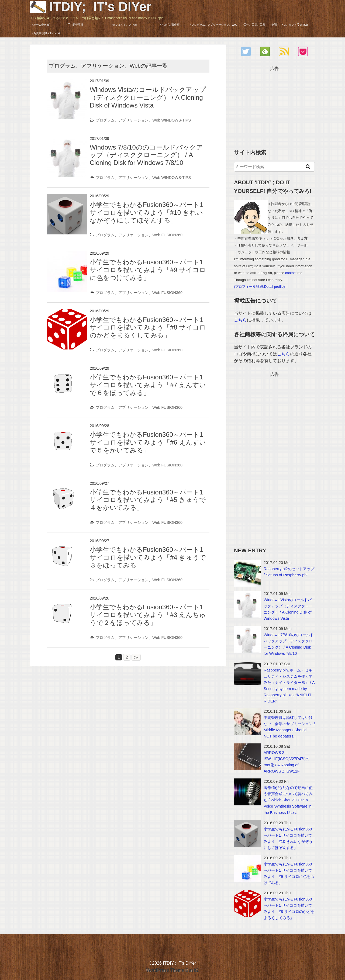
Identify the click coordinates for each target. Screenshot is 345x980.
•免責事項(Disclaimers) (46, 33)
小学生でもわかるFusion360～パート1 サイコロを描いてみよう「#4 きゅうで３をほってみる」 (148, 557)
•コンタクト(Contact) (295, 25)
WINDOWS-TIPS (176, 120)
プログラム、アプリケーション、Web (128, 120)
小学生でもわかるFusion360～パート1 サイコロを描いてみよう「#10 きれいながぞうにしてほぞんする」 (146, 212)
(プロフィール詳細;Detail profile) (259, 287)
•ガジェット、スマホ (132, 25)
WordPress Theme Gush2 (172, 970)
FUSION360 (172, 235)
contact (291, 273)
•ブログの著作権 (174, 25)
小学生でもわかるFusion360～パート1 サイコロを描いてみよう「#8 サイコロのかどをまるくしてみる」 (148, 328)
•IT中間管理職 (82, 25)
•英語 (274, 25)
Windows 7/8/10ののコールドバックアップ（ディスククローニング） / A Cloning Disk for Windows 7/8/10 (146, 155)
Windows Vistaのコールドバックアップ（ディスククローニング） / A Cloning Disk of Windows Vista (148, 97)
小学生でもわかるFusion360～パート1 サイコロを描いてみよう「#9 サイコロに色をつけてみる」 (148, 270)
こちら (240, 320)
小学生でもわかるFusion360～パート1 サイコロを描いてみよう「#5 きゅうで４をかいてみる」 (148, 500)
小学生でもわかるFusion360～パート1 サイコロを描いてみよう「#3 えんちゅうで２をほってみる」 (148, 615)
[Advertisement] (274, 106)
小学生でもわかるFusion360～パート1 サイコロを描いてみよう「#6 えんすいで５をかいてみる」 (148, 442)
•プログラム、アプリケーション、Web (214, 25)
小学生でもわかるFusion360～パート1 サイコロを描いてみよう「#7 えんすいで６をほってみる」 (148, 385)
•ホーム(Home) (41, 25)
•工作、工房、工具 (254, 25)
